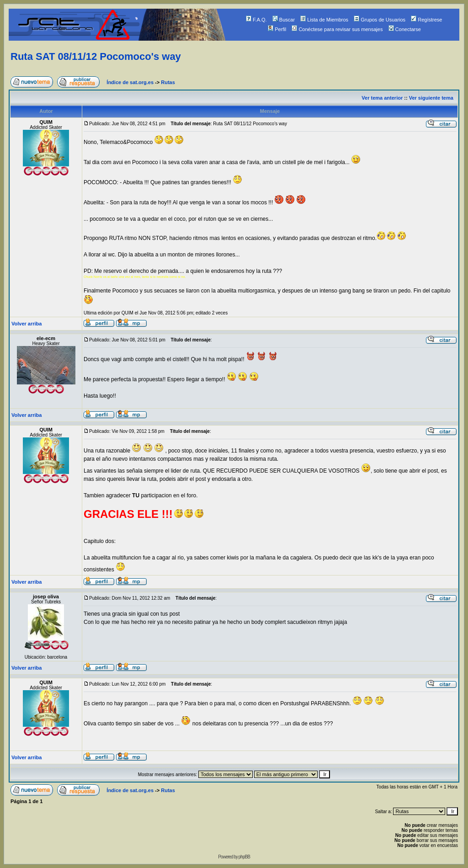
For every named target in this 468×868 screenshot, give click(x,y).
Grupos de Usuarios (380, 20)
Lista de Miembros (324, 20)
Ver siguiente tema (431, 98)
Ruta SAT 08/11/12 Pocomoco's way (96, 56)
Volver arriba (27, 324)
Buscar (284, 20)
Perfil (277, 29)
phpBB (244, 857)
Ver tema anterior (382, 98)
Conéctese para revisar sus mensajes (337, 29)
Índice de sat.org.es (130, 82)
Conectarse (405, 29)
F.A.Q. (256, 20)
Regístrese (426, 20)
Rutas (168, 82)
